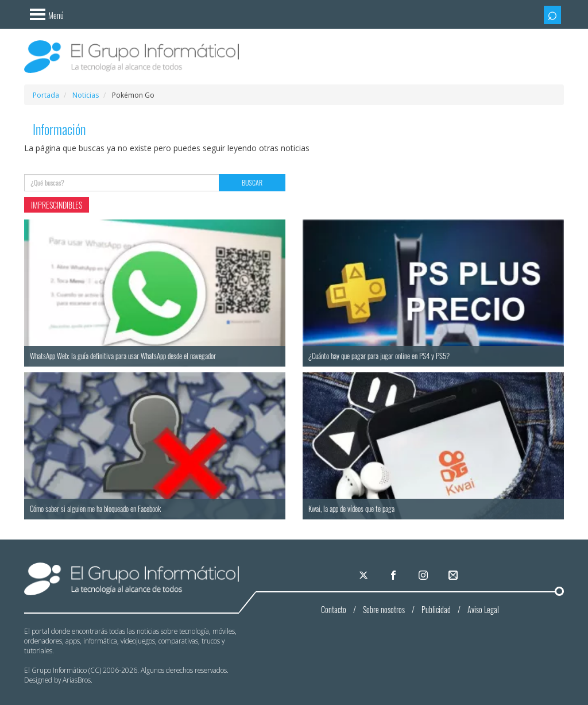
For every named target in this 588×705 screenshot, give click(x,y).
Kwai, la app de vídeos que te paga (351, 509)
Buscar (252, 182)
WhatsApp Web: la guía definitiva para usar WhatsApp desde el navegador (123, 356)
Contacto (334, 610)
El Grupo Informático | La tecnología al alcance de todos (131, 579)
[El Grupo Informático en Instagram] (424, 575)
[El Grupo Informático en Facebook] (394, 575)
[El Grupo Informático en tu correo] (454, 575)
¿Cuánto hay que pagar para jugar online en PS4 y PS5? (379, 356)
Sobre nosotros (384, 610)
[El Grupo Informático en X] (364, 575)
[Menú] (44, 14)
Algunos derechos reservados (184, 670)
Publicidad (436, 610)
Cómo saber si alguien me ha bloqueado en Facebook (95, 509)
